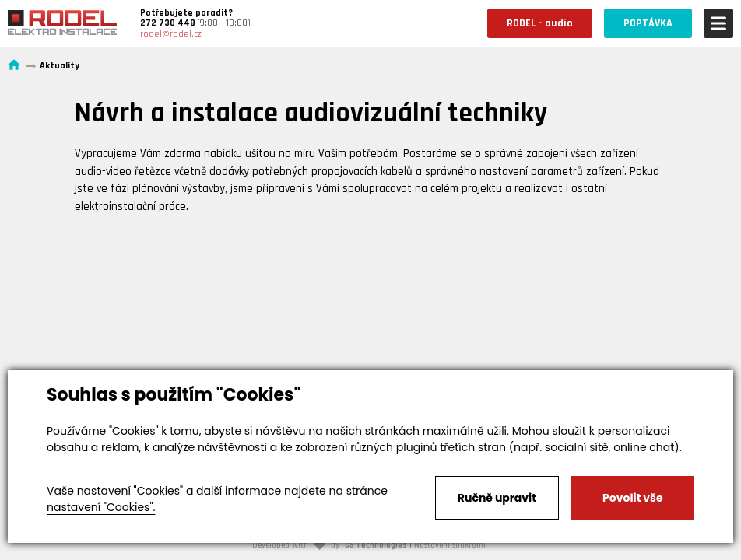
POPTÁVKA (648, 23)
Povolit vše (632, 498)
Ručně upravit (497, 498)
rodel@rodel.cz (171, 34)
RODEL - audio (540, 23)
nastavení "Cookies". (101, 507)
